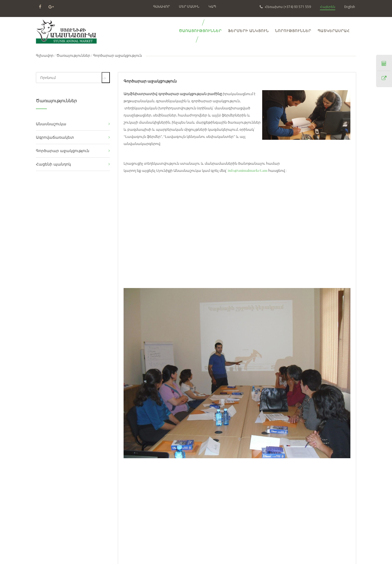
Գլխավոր (45, 55)
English (350, 7)
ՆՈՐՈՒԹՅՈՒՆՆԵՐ (293, 31)
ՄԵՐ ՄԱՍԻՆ (189, 6)
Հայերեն (328, 7)
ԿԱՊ (212, 6)
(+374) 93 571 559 (285, 7)
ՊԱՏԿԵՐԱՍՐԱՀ (334, 31)
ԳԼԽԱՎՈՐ (161, 6)
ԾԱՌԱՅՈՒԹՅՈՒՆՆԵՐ (200, 31)
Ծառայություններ (73, 55)
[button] (345, 373)
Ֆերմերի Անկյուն (248, 31)
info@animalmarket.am (247, 170)
